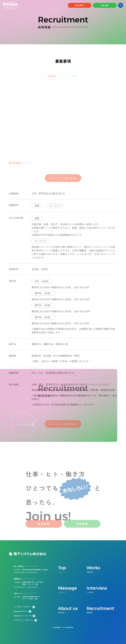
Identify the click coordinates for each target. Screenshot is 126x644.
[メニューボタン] (121, 5)
